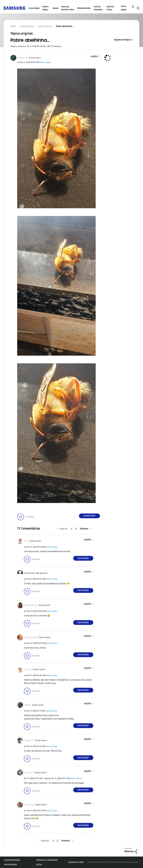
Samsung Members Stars (68, 8)
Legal (39, 865)
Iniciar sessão (124, 8)
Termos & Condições (47, 860)
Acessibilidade (12, 860)
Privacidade (11, 865)
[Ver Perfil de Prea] (26, 541)
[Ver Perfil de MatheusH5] (23, 58)
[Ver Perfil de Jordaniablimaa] (31, 605)
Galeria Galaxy (45, 8)
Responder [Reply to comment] (83, 558)
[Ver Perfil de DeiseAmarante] (31, 637)
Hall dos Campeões (98, 8)
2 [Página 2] (76, 529)
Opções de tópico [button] (122, 40)
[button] (95, 57)
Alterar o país (76, 862)
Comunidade (34, 8)
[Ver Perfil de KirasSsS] (28, 669)
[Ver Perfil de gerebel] (28, 705)
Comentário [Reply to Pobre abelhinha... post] (89, 516)
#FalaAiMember (84, 8)
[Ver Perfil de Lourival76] (29, 773)
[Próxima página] (86, 529)
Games (56, 8)
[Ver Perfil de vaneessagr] (29, 805)
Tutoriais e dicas (110, 8)
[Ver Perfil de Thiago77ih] (29, 740)
